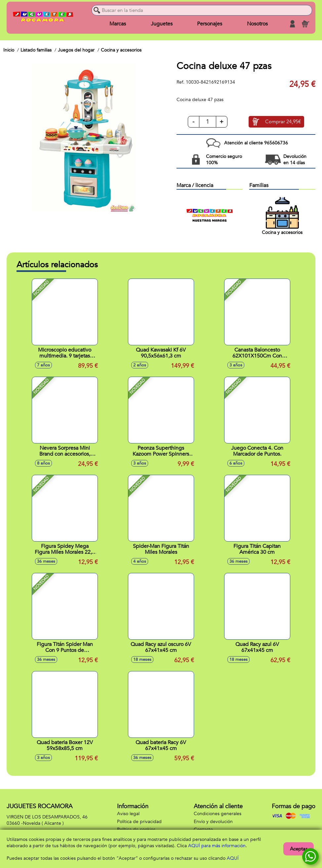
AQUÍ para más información (217, 846)
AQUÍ (233, 858)
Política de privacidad (139, 822)
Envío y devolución (213, 822)
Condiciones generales (218, 814)
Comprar (283, 122)
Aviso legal (128, 814)
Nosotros (257, 24)
